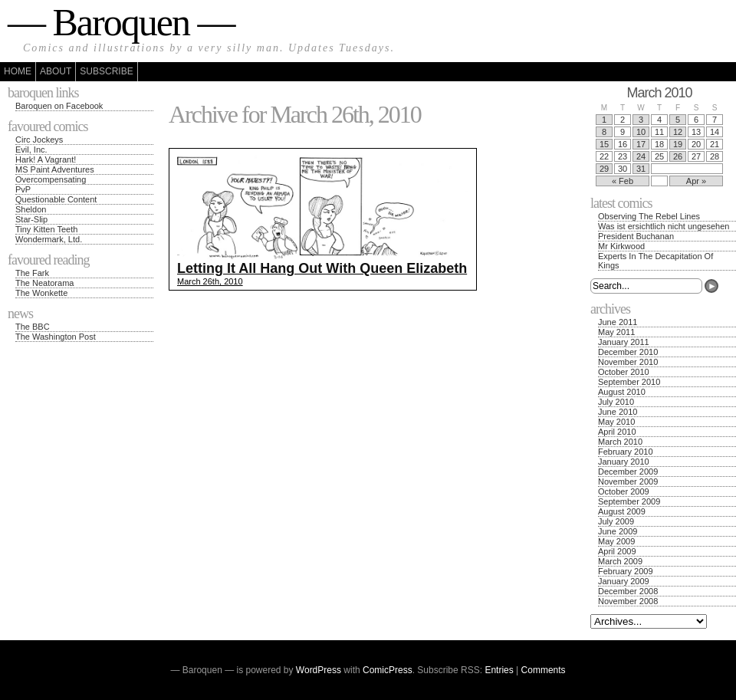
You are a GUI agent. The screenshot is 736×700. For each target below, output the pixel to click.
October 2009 (624, 491)
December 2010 (628, 352)
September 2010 (629, 382)
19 (678, 144)
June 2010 (618, 412)
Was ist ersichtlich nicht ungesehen (664, 226)
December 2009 (628, 472)
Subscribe (106, 71)
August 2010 (622, 392)
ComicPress (388, 670)
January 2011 (624, 342)
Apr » (696, 181)
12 (678, 132)
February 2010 (626, 452)
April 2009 (617, 551)
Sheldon (31, 209)
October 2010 (624, 372)
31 (641, 169)
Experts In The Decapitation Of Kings (655, 261)
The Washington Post (56, 337)
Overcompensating (51, 179)
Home (18, 71)
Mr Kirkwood (621, 246)
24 (641, 156)
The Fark (32, 273)
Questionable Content (56, 199)
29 (604, 169)
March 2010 (620, 442)
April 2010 (617, 432)
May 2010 (616, 422)
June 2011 (618, 322)
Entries (499, 670)
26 (678, 156)
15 (604, 144)
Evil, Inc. (31, 150)
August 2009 (622, 511)
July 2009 (616, 521)
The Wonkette (41, 293)
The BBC (33, 327)
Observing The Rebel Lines (649, 216)
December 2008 (628, 591)
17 (641, 144)
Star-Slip (31, 219)
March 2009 (620, 561)
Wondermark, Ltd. (49, 239)
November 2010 (628, 362)
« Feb (623, 181)
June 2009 (618, 531)
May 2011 (616, 332)
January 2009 (624, 581)
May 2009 (616, 541)
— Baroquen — (121, 22)
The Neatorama (44, 283)
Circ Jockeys (39, 140)
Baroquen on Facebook (59, 106)
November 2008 (628, 601)
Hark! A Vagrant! (46, 159)
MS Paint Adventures (55, 169)
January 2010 (624, 462)
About (56, 71)
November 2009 (628, 481)
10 (641, 132)
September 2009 (629, 501)
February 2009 (626, 571)
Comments (544, 670)
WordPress (319, 670)
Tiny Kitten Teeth (46, 229)
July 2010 (616, 402)
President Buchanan (636, 236)
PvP (23, 189)
